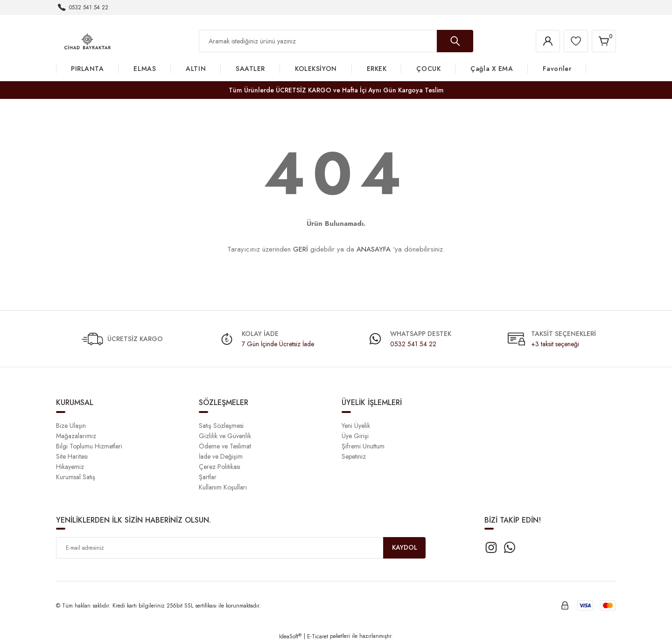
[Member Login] (548, 41)
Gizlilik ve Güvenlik (225, 436)
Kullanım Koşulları (223, 487)
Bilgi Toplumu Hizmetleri (89, 446)
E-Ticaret (318, 636)
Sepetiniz (354, 456)
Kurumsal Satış (76, 477)
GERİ (301, 249)
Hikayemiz (70, 467)
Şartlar (208, 477)
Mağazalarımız (76, 436)
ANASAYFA (374, 249)
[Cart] (604, 41)
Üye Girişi (355, 436)
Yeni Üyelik (356, 426)
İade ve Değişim (221, 456)
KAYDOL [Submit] (405, 548)
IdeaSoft (290, 636)
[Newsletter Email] (241, 548)
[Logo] (87, 41)
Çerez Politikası (220, 467)
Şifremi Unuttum (363, 446)
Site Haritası (72, 456)
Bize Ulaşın (71, 426)
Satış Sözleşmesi (221, 426)
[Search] (336, 41)
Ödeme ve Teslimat (225, 446)
